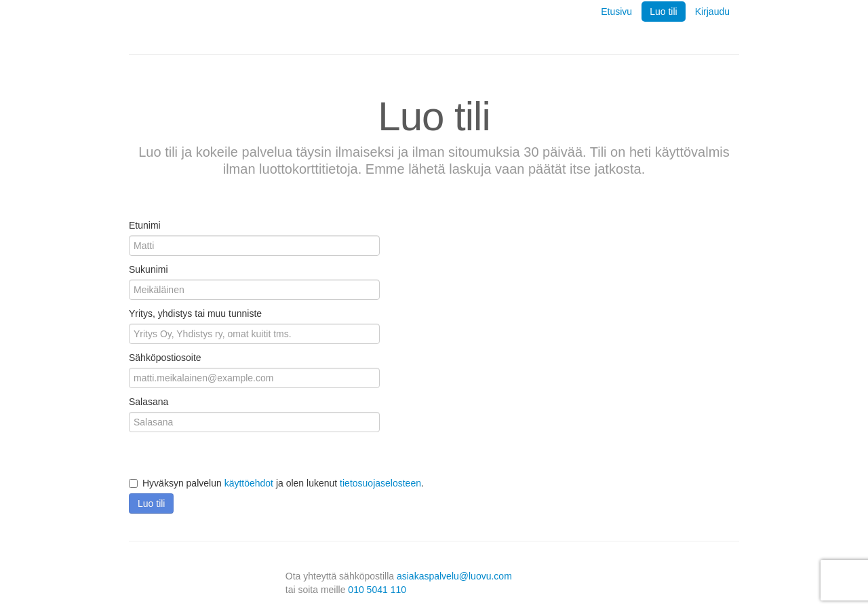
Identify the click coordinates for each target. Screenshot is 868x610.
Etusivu (616, 12)
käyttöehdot (249, 483)
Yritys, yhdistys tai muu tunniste (195, 313)
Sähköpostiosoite (165, 358)
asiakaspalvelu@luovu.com (454, 576)
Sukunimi (149, 269)
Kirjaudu (712, 12)
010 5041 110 (377, 590)
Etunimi (145, 225)
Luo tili (663, 12)
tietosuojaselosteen (380, 483)
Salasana (149, 402)
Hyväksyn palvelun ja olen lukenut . (276, 483)
